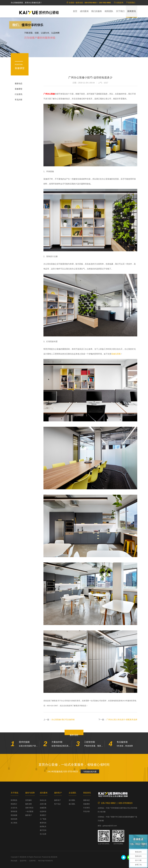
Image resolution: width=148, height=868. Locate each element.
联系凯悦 (14, 800)
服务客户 (29, 815)
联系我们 (132, 3)
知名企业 (43, 800)
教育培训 (43, 823)
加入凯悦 (14, 823)
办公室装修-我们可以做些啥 (63, 720)
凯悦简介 (14, 804)
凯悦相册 (14, 815)
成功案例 (84, 11)
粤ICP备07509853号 (46, 861)
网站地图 (14, 861)
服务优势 (29, 804)
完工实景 (43, 834)
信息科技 (43, 811)
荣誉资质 (14, 811)
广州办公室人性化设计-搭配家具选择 (122, 720)
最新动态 (19, 83)
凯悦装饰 (39, 12)
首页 (75, 11)
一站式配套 (29, 811)
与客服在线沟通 (90, 772)
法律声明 (32, 861)
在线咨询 (120, 3)
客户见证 (57, 804)
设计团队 (72, 800)
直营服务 (29, 800)
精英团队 (109, 11)
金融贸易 (43, 808)
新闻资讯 (132, 11)
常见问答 (19, 100)
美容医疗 (43, 815)
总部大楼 (43, 804)
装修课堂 (19, 89)
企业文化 (14, 808)
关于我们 (120, 11)
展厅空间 (43, 830)
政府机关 (43, 827)
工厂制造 (43, 819)
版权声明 (23, 861)
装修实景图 (116, 354)
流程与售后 (29, 808)
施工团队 (72, 804)
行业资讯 (19, 94)
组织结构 (14, 819)
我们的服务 (97, 11)
